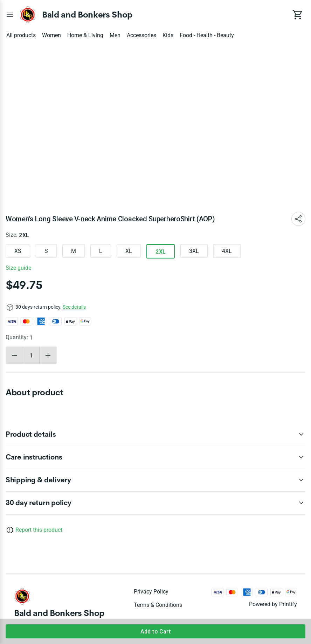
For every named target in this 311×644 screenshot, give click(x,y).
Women (51, 35)
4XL (227, 251)
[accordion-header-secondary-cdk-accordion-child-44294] (155, 503)
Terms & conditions (158, 605)
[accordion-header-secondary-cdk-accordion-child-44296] (155, 457)
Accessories (141, 35)
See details (74, 307)
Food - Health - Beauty (207, 35)
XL (129, 251)
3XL (194, 251)
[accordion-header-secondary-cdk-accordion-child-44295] (155, 435)
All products (21, 35)
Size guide (18, 268)
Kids (168, 35)
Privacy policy (151, 592)
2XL (161, 251)
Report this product (39, 530)
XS (18, 251)
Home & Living (85, 35)
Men (115, 35)
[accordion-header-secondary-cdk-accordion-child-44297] (155, 480)
